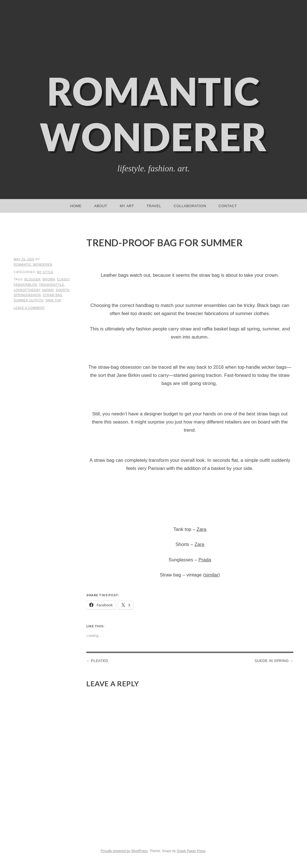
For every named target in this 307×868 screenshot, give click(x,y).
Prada (205, 560)
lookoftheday (27, 290)
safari (48, 290)
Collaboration (190, 206)
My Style (45, 272)
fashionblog (25, 285)
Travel (154, 206)
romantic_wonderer (33, 264)
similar (212, 575)
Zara (202, 529)
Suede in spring (272, 661)
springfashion (27, 295)
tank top (53, 300)
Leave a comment (29, 308)
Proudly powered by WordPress (124, 851)
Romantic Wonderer (154, 114)
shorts (63, 290)
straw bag (53, 295)
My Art (127, 206)
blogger (32, 279)
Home (76, 206)
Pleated (100, 661)
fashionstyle (52, 285)
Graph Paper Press (191, 851)
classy (63, 279)
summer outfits (28, 300)
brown (49, 279)
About (101, 206)
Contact (228, 206)
